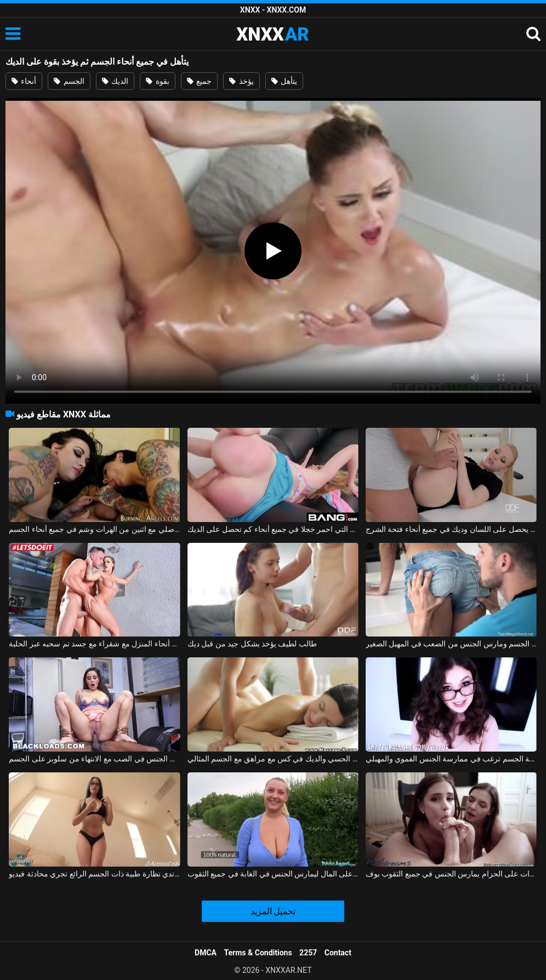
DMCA (206, 953)
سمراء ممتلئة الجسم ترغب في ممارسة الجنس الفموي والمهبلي (451, 759)
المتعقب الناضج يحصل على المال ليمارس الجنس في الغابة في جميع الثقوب (273, 874)
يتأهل (284, 81)
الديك (115, 81)
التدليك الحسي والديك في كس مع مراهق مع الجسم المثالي (273, 759)
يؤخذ (241, 81)
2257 (308, 953)
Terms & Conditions (258, 953)
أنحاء (24, 81)
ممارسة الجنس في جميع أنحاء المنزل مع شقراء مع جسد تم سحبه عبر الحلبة (94, 644)
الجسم (69, 81)
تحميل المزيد (273, 911)
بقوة (157, 81)
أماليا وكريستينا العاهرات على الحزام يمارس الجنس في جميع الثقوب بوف (451, 874)
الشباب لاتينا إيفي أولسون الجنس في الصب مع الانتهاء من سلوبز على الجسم (94, 759)
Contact (338, 953)
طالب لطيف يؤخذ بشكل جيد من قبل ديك (252, 644)
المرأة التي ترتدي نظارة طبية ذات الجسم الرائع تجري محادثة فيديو (94, 874)
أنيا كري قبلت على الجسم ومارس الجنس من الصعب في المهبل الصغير (451, 644)
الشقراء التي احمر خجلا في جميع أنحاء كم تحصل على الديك (273, 529)
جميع (199, 81)
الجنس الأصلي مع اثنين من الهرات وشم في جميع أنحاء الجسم (94, 529)
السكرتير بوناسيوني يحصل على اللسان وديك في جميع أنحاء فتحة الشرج (451, 529)
